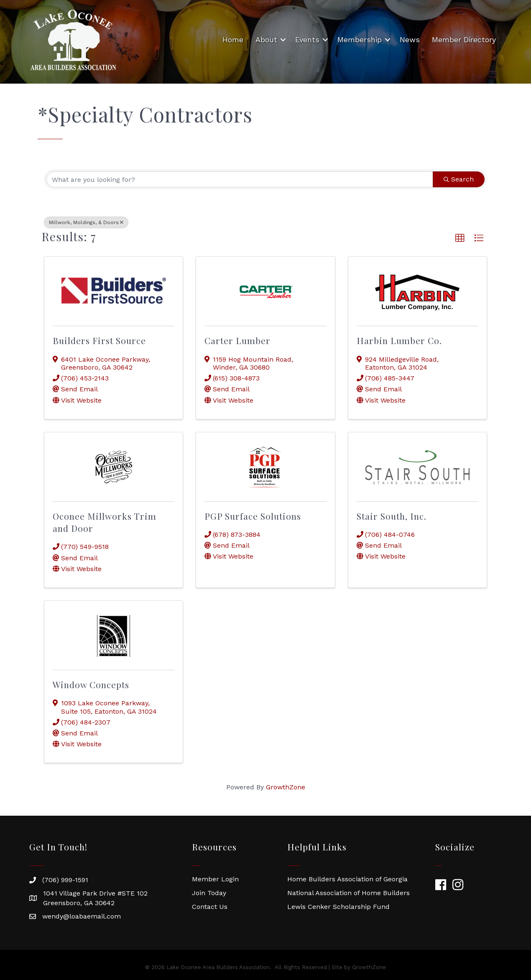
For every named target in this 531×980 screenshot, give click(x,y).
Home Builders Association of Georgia (347, 879)
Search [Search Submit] (459, 179)
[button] (460, 238)
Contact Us (210, 907)
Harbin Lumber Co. (399, 340)
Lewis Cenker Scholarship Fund (338, 907)
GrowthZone (286, 787)
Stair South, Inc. (392, 516)
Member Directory (464, 40)
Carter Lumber (237, 340)
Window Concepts (91, 684)
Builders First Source (99, 340)
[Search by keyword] (240, 179)
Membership (360, 40)
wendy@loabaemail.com (82, 916)
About (266, 40)
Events (307, 40)
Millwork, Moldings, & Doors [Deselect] (86, 222)
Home (233, 40)
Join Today (209, 893)
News (410, 40)
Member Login (215, 879)
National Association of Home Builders (348, 893)
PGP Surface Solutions (253, 516)
